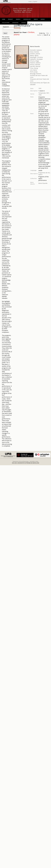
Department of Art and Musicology (21, 461)
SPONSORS (15, 23)
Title (48, 33)
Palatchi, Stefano (35, 63)
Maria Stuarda (35, 46)
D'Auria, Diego (35, 61)
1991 (40, 88)
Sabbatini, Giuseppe (36, 59)
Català (30, 1)
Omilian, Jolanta (35, 54)
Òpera (40, 174)
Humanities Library (34, 461)
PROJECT (10, 19)
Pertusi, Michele (35, 65)
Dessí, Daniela (34, 52)
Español (35, 1)
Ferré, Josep (34, 72)
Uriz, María (33, 70)
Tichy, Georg (34, 68)
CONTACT (24, 23)
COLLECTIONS (6, 23)
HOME (4, 19)
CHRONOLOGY (27, 19)
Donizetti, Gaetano (36, 50)
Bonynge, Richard (36, 74)
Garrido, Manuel (35, 66)
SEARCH (18, 19)
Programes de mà (44, 173)
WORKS (43, 19)
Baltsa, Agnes (34, 55)
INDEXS (36, 19)
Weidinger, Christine (36, 57)
